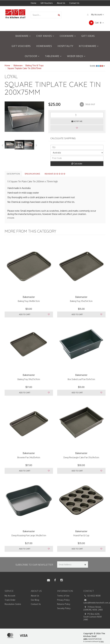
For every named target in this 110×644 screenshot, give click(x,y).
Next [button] (36, 145)
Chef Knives (45, 36)
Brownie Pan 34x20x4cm (29, 457)
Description (13, 174)
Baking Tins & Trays (35, 65)
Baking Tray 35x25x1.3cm (81, 301)
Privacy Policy (63, 600)
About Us (61, 3)
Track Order (10, 600)
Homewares (44, 46)
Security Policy (64, 608)
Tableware (53, 56)
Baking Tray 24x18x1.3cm (29, 301)
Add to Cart (25, 314)
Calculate (77, 164)
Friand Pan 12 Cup (81, 535)
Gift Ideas (88, 36)
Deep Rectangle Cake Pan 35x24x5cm (81, 457)
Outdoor (32, 56)
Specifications (32, 174)
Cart (96, 23)
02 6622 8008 (92, 596)
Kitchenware (89, 46)
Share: (97, 66)
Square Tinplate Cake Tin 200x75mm (24, 68)
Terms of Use (63, 596)
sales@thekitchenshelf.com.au (94, 601)
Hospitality (65, 46)
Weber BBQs (76, 56)
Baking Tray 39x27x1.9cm (29, 379)
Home (34, 3)
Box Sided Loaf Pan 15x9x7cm (81, 379)
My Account (95, 15)
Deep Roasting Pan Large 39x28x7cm (29, 535)
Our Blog (35, 600)
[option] (24, 117)
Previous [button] (3, 145)
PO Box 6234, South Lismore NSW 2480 (93, 617)
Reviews (55, 174)
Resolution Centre (13, 604)
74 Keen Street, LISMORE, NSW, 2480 (93, 608)
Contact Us (74, 3)
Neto (102, 641)
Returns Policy (64, 604)
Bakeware (23, 36)
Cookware (68, 36)
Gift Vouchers (47, 3)
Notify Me (77, 121)
